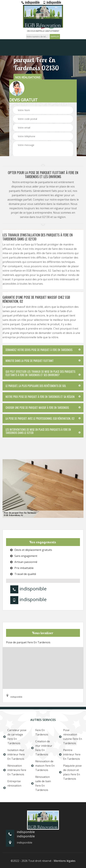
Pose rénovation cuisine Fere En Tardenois (71, 737)
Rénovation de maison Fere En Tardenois (43, 766)
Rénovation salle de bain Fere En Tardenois (41, 783)
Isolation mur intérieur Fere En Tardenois (14, 754)
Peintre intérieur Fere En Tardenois (70, 754)
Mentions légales (65, 861)
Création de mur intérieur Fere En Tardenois (42, 748)
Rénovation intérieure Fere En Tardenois (15, 770)
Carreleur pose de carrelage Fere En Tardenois (15, 737)
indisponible (31, 2)
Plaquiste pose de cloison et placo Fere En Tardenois (70, 772)
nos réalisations (28, 77)
